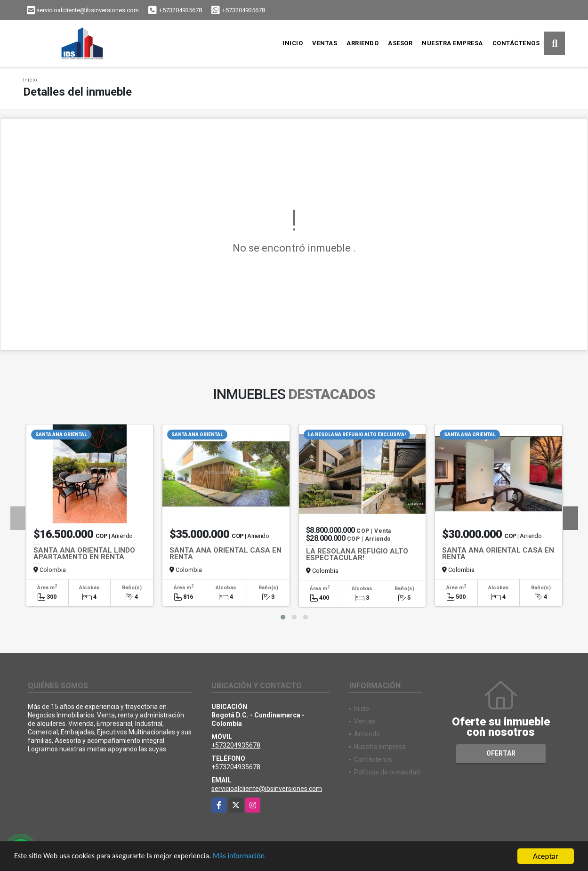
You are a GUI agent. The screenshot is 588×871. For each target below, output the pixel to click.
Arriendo (362, 43)
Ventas (325, 43)
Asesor (400, 43)
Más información (251, 858)
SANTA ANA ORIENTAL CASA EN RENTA (226, 554)
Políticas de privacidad (387, 772)
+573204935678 (181, 10)
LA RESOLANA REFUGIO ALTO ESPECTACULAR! (357, 554)
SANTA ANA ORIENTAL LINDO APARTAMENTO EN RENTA (84, 554)
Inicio (293, 43)
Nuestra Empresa (452, 43)
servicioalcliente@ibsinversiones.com (267, 789)
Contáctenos (516, 43)
